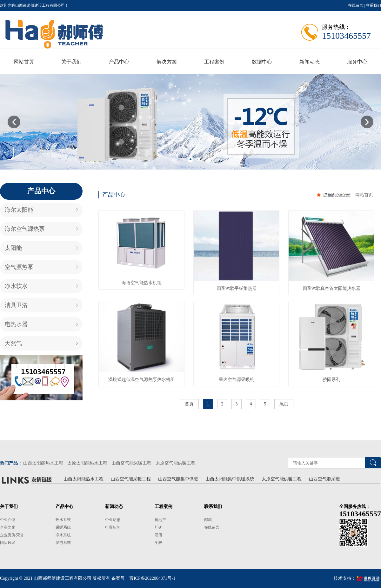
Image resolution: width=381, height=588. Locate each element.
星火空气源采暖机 (237, 380)
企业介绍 (8, 520)
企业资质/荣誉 (12, 535)
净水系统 (63, 535)
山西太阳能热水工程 (43, 463)
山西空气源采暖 (324, 479)
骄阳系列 (331, 380)
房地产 (160, 520)
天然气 (13, 343)
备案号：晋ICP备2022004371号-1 (143, 578)
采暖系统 (63, 527)
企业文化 (8, 527)
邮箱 (208, 520)
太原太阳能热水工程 (87, 463)
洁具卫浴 (16, 305)
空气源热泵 (19, 267)
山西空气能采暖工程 (131, 463)
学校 (158, 543)
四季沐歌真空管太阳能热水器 (331, 288)
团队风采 (8, 543)
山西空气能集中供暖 (178, 479)
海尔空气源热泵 (25, 229)
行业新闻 (113, 527)
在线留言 (356, 5)
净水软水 (16, 286)
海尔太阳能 (19, 210)
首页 (189, 404)
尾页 (284, 404)
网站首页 (364, 195)
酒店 (158, 535)
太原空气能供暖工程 (176, 463)
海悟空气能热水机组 (142, 283)
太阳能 (13, 248)
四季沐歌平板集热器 (237, 288)
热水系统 (63, 520)
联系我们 (373, 5)
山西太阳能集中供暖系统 (230, 479)
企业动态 (113, 520)
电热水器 (16, 324)
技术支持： (357, 578)
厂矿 (158, 527)
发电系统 (63, 543)
